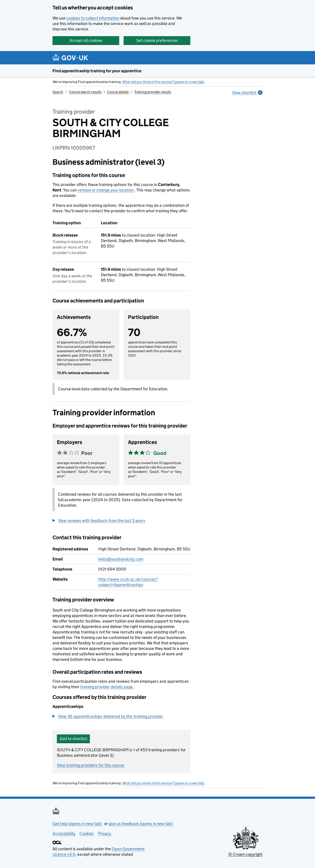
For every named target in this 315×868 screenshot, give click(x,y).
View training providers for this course (91, 765)
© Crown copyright (245, 854)
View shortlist (247, 93)
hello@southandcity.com (121, 559)
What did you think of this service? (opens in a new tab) (163, 82)
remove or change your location (106, 190)
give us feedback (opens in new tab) (141, 824)
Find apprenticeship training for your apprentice (97, 71)
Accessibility (64, 834)
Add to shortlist (73, 739)
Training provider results (153, 92)
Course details (118, 92)
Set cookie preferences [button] (157, 40)
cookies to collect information (93, 18)
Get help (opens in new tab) (77, 824)
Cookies (87, 834)
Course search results (85, 92)
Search (58, 92)
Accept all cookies (86, 40)
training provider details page (107, 687)
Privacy (105, 834)
